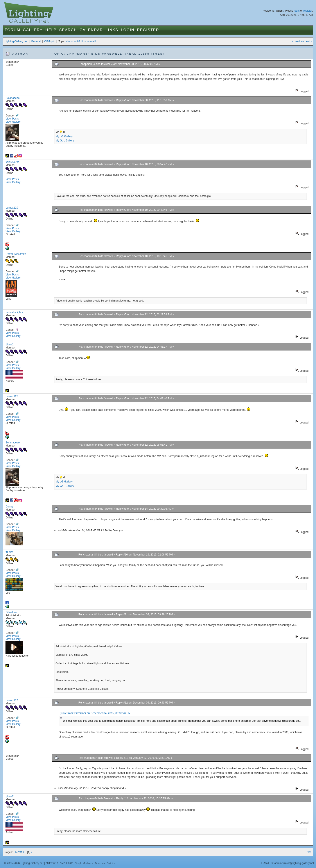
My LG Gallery (64, 136)
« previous (298, 41)
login (297, 11)
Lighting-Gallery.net (16, 41)
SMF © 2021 (67, 863)
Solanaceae (13, 98)
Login (128, 30)
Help (51, 30)
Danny (9, 507)
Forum (12, 30)
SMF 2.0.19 (52, 863)
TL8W (9, 552)
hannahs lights (14, 312)
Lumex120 (12, 208)
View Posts (12, 119)
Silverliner (11, 612)
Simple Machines (84, 863)
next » (308, 41)
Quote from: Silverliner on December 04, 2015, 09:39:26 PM (95, 713)
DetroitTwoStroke (16, 254)
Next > (20, 852)
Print (308, 852)
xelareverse (12, 162)
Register (148, 30)
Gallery (33, 30)
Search (68, 30)
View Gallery (13, 122)
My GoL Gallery (65, 141)
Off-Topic (50, 41)
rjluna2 (10, 345)
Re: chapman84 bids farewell (96, 100)
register (308, 11)
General (36, 41)
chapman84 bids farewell (81, 41)
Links (112, 30)
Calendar (91, 30)
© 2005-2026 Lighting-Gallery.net (24, 863)
